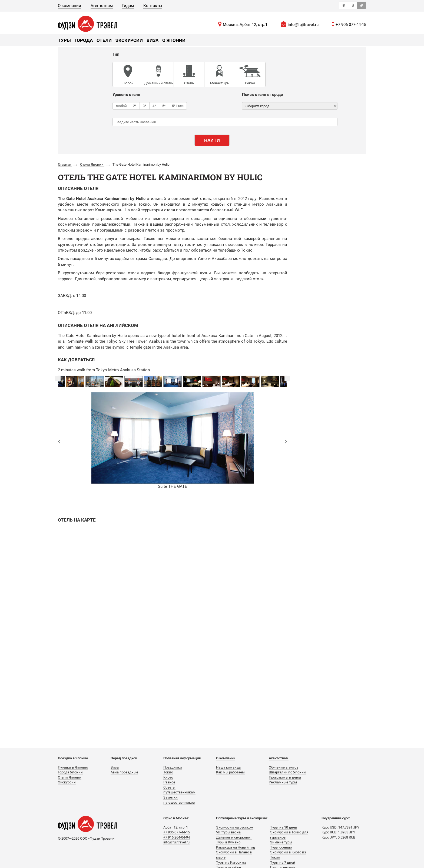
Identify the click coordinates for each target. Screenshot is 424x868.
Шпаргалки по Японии (287, 772)
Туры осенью (281, 847)
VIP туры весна (228, 832)
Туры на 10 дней (284, 827)
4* (154, 106)
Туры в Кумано (228, 842)
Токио (168, 772)
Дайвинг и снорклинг (234, 837)
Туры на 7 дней (283, 862)
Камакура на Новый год (236, 847)
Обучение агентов (284, 767)
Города (84, 40)
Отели (104, 40)
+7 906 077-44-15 (351, 25)
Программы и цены (285, 777)
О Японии (174, 40)
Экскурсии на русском (235, 827)
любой (121, 106)
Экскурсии (129, 40)
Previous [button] (58, 379)
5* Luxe (178, 106)
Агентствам (102, 6)
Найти (212, 140)
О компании (69, 6)
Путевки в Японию (73, 767)
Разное (169, 782)
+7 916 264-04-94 (177, 837)
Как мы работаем (230, 772)
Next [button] (287, 379)
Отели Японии (70, 777)
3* (145, 106)
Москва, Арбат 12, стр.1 (245, 25)
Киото (168, 777)
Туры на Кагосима (231, 862)
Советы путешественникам (179, 790)
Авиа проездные (124, 772)
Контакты (153, 6)
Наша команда (228, 767)
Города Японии (70, 772)
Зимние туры (281, 842)
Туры (64, 40)
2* (135, 106)
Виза (153, 40)
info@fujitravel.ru (303, 25)
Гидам (128, 6)
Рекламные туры (283, 782)
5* (164, 106)
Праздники (173, 767)
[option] (173, 381)
